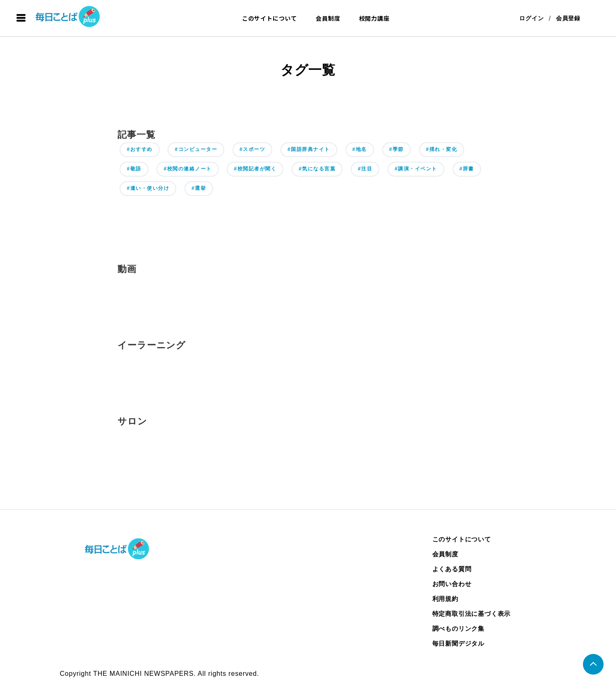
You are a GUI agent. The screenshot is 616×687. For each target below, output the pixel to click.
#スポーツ (252, 149)
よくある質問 (452, 569)
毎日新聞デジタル (458, 643)
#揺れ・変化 (442, 149)
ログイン (531, 18)
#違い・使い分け (148, 188)
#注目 (365, 169)
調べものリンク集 (458, 628)
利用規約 (445, 599)
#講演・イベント (416, 169)
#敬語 (134, 169)
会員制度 (328, 18)
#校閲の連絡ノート (187, 169)
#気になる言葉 (317, 169)
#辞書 (467, 169)
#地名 (360, 149)
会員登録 (568, 18)
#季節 (397, 149)
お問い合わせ (452, 584)
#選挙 (199, 188)
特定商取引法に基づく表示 (472, 614)
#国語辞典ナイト (309, 149)
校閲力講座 (374, 18)
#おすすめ (139, 149)
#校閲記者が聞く (255, 169)
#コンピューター (196, 149)
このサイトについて (270, 18)
